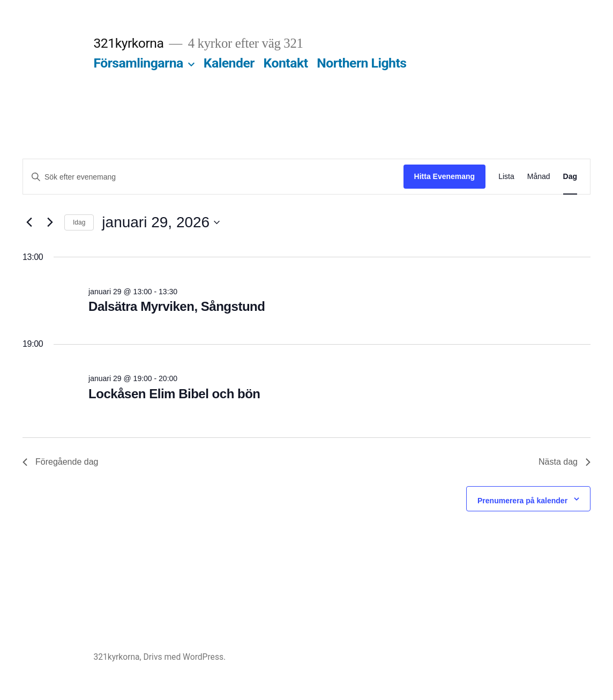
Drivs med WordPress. (185, 657)
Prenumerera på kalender (522, 501)
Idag (79, 222)
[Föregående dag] (29, 222)
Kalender (229, 63)
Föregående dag (60, 462)
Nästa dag (565, 462)
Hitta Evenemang (445, 176)
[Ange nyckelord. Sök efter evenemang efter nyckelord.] (213, 177)
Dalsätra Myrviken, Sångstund (177, 306)
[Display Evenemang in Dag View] (570, 177)
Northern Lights (361, 63)
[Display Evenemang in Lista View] (506, 177)
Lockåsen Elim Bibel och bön (174, 394)
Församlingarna (138, 63)
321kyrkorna (128, 43)
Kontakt (286, 63)
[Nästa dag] (50, 222)
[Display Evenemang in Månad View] (539, 177)
